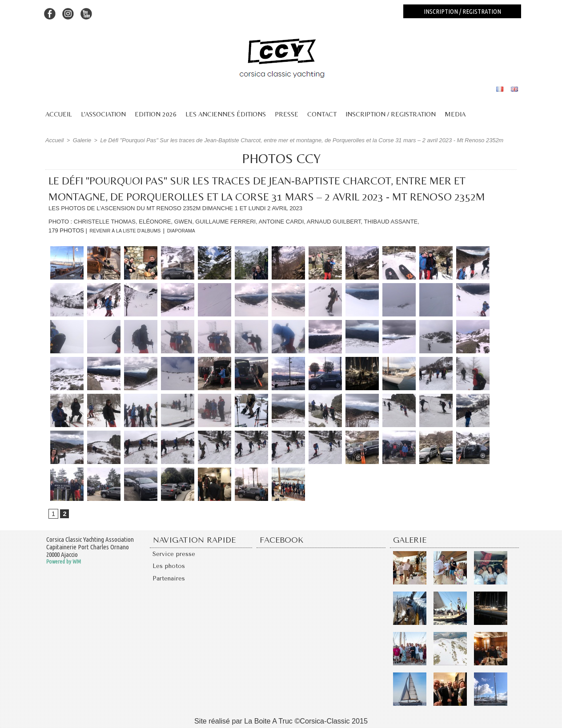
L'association (103, 114)
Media (455, 114)
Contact (322, 114)
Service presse (176, 556)
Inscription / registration (462, 11)
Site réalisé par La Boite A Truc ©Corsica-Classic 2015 (281, 720)
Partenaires (171, 584)
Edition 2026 (156, 114)
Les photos (170, 570)
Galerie (80, 140)
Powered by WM (64, 562)
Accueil (59, 114)
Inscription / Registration (391, 114)
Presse (287, 114)
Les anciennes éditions (226, 114)
